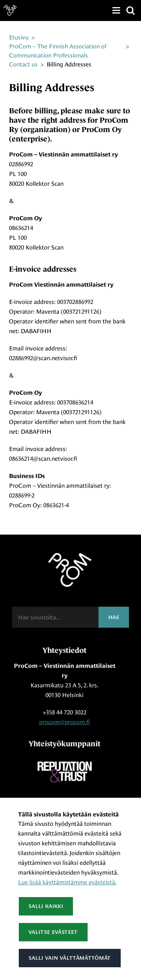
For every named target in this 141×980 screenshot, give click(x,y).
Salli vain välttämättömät (70, 958)
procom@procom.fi (64, 722)
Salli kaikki (46, 906)
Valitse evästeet (53, 932)
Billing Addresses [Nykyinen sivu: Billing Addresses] (69, 64)
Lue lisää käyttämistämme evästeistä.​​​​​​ (67, 882)
